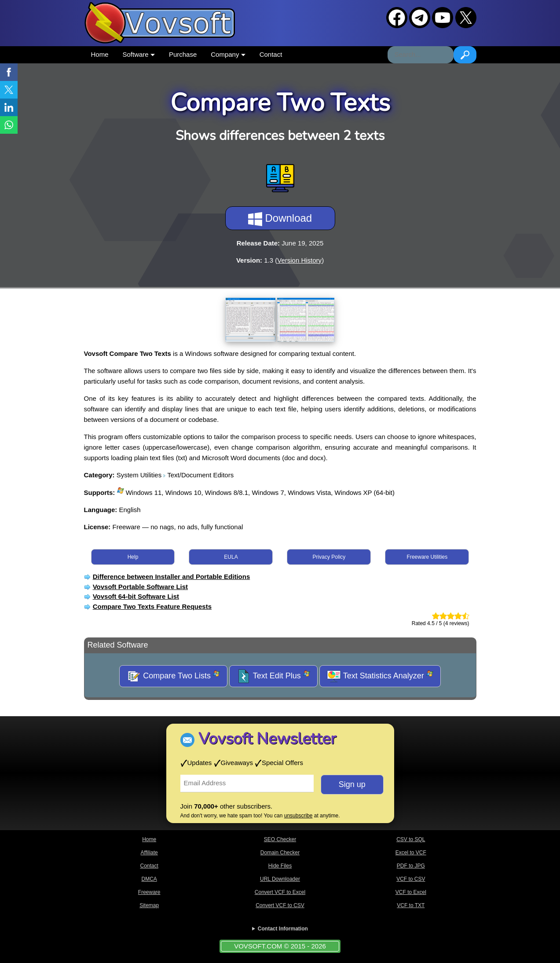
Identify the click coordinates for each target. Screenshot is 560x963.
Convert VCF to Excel (280, 892)
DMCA (149, 879)
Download (280, 219)
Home (100, 54)
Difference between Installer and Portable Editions (172, 577)
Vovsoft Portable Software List (140, 587)
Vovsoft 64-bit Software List (136, 596)
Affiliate (149, 853)
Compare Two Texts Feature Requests (152, 606)
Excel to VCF (411, 853)
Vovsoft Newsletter (267, 739)
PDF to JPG (411, 866)
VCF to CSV (411, 879)
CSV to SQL (411, 839)
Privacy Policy (329, 557)
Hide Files (280, 866)
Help (133, 557)
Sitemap (149, 905)
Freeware (149, 892)
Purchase (183, 54)
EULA (231, 557)
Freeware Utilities (427, 557)
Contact (271, 54)
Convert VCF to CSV (280, 905)
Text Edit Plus (273, 676)
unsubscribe (298, 816)
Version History (299, 260)
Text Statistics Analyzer (380, 676)
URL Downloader (280, 879)
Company (228, 54)
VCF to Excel (411, 892)
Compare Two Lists (173, 676)
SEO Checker (280, 839)
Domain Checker (280, 853)
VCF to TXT (411, 905)
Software (139, 54)
